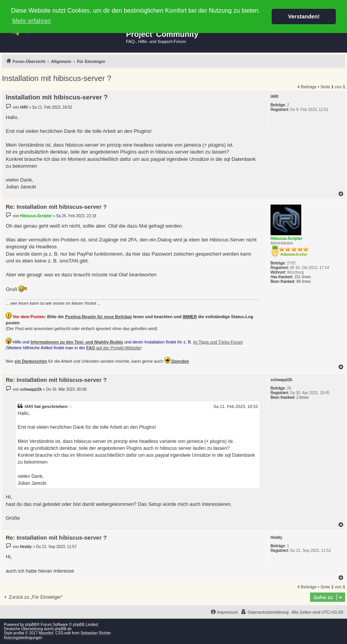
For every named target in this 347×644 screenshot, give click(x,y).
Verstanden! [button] (304, 17)
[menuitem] (265, 612)
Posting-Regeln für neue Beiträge (98, 317)
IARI (29, 406)
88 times (304, 282)
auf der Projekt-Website (113, 348)
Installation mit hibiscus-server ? (57, 78)
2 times (302, 397)
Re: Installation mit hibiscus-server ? (56, 207)
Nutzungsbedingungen (23, 638)
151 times (303, 277)
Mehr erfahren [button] (32, 21)
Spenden (177, 360)
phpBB (31, 625)
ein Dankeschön (31, 361)
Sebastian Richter (96, 633)
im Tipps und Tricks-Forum (218, 342)
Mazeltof (46, 633)
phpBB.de (63, 629)
